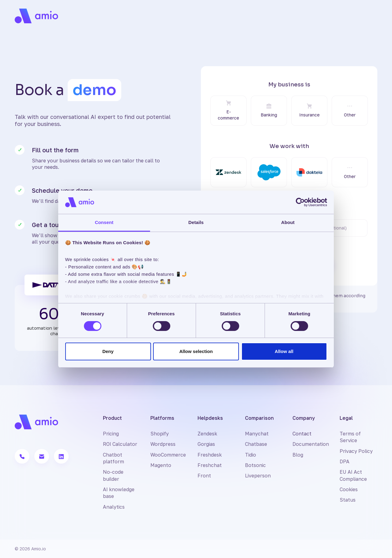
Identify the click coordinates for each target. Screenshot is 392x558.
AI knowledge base (119, 493)
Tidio (251, 455)
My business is (289, 85)
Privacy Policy (356, 451)
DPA (345, 461)
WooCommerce (168, 455)
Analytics (114, 507)
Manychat (257, 434)
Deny (108, 351)
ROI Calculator (120, 444)
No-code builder (113, 475)
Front (204, 476)
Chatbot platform (113, 458)
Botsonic (255, 465)
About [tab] (288, 222)
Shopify (160, 434)
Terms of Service (350, 437)
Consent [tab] (104, 222)
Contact (302, 434)
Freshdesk (210, 455)
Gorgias (206, 444)
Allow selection (196, 351)
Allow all (284, 351)
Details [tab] (196, 222)
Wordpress (163, 444)
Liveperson (258, 476)
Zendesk (207, 434)
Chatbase (256, 444)
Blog (298, 455)
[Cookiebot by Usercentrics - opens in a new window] (300, 202)
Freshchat (210, 465)
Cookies (349, 489)
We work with (289, 146)
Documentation (311, 444)
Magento (161, 465)
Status (348, 500)
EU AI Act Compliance (353, 475)
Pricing (111, 434)
